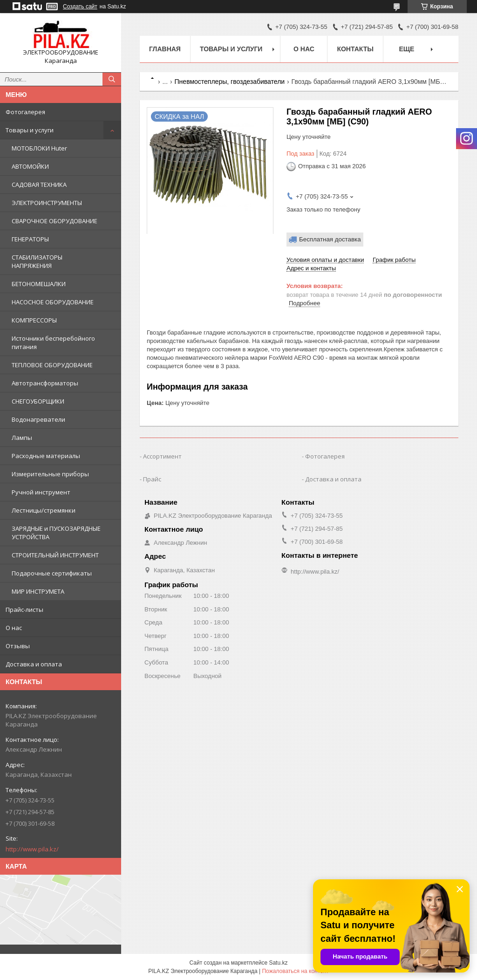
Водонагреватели (38, 419)
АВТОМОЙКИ (30, 166)
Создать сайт (80, 7)
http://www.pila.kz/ (32, 849)
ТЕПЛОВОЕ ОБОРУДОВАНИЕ (52, 365)
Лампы (22, 438)
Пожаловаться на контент (295, 971)
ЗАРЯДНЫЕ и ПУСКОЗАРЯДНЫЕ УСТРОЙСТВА (56, 533)
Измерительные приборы (50, 474)
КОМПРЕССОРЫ (34, 320)
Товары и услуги (30, 130)
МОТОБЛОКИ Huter (39, 148)
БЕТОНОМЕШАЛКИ (39, 284)
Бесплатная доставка (330, 239)
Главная (165, 49)
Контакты (355, 49)
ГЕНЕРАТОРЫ (30, 239)
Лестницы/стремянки (44, 510)
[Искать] (112, 79)
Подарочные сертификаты (52, 573)
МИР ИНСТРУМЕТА (38, 591)
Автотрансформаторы (45, 383)
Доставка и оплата (34, 664)
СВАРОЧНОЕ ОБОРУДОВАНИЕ (55, 221)
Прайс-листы (24, 610)
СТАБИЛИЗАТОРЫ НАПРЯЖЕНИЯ (37, 261)
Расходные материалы (46, 456)
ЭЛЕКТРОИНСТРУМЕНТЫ (47, 203)
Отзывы (18, 646)
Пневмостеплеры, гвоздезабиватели (230, 82)
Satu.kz (278, 963)
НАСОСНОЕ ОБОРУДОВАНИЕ (53, 302)
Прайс (152, 479)
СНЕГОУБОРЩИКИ (38, 401)
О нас (14, 628)
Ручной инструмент (41, 492)
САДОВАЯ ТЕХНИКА (39, 185)
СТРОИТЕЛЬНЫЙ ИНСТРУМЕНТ (55, 555)
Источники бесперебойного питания (53, 343)
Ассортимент (162, 456)
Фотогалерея (25, 112)
